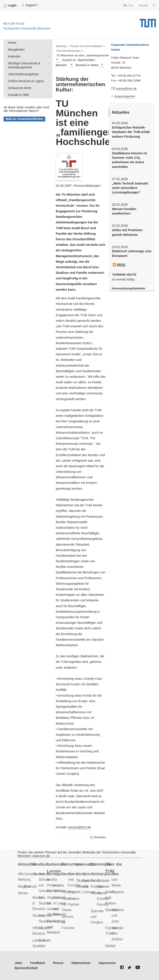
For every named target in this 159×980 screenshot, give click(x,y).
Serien (23, 893)
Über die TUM (114, 868)
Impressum (107, 963)
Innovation (86, 864)
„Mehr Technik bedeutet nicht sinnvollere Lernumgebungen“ (130, 188)
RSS (119, 265)
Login (10, 5)
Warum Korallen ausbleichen (124, 211)
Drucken (98, 837)
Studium (41, 864)
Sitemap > (62, 46)
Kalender (48, 56)
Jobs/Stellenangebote (48, 74)
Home (12, 43)
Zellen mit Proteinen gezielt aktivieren (127, 232)
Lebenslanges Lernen (57, 868)
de (125, 5)
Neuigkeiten (48, 49)
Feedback (37, 963)
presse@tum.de (80, 827)
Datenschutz (81, 963)
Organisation (122, 892)
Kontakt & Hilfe (48, 94)
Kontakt (45, 940)
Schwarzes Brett (48, 88)
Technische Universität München (148, 22)
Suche (147, 5)
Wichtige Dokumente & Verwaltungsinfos (48, 63)
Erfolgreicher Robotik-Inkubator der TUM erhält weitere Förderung (131, 132)
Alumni (96, 893)
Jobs (18, 963)
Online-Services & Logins (48, 81)
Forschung (72, 864)
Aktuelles (27, 864)
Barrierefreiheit (26, 968)
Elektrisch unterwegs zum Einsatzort (132, 253)
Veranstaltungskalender (128, 288)
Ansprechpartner (125, 96)
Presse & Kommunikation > (88, 46)
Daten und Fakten (111, 898)
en (132, 5)
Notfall (110, 946)
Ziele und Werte (116, 880)
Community (101, 864)
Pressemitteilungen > (70, 51)
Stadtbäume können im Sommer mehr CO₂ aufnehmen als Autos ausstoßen (130, 160)
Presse (58, 963)
